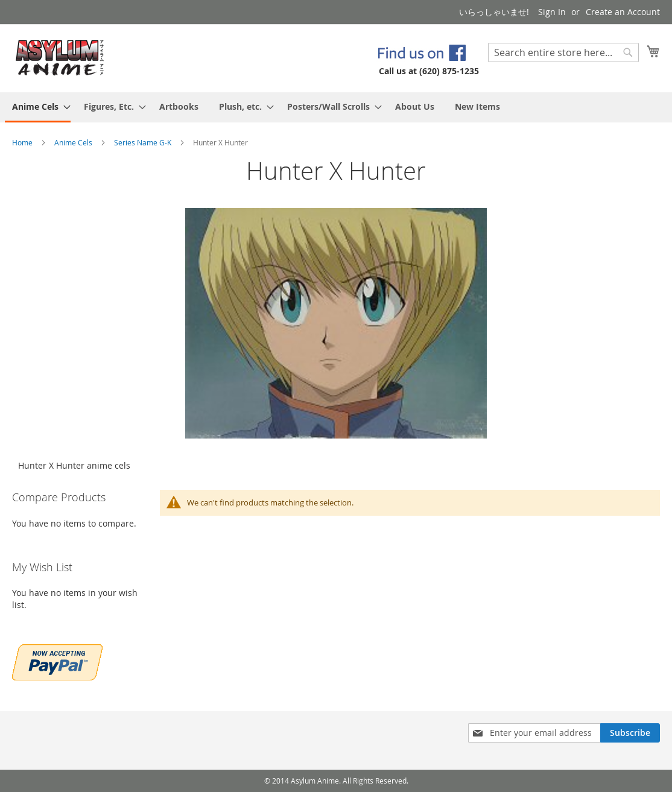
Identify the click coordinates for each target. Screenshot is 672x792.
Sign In (552, 12)
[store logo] (60, 58)
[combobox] (563, 52)
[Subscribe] (630, 733)
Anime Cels (74, 142)
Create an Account (623, 12)
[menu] (336, 107)
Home (23, 142)
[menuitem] (38, 107)
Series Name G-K (144, 142)
